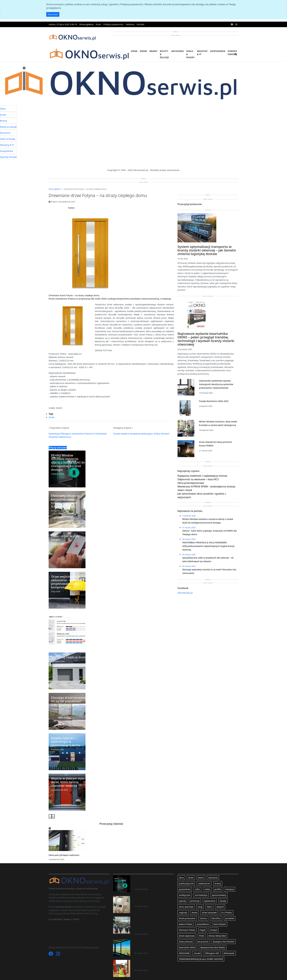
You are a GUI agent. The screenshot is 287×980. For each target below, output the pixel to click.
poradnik (230, 918)
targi (200, 907)
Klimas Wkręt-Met (217, 936)
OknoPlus (216, 918)
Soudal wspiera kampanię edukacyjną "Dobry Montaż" (141, 434)
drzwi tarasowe (209, 913)
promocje (195, 901)
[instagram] (236, 24)
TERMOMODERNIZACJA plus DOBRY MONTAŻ (201, 959)
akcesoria (213, 878)
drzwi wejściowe (187, 936)
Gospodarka (218, 51)
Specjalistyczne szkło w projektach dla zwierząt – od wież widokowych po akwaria (153, 944)
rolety (207, 889)
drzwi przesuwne (187, 918)
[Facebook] (51, 954)
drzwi (51, 417)
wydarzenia (210, 901)
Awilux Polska (185, 924)
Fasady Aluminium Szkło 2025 (214, 401)
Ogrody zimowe (232, 53)
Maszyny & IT (202, 53)
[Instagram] (58, 954)
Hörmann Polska (187, 930)
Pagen (203, 930)
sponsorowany (219, 895)
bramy (218, 883)
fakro (209, 907)
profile (218, 889)
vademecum (204, 883)
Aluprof (220, 907)
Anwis (194, 913)
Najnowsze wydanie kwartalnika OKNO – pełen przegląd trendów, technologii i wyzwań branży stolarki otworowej (206, 339)
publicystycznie (186, 883)
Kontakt (141, 24)
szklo (197, 889)
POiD (202, 936)
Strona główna (86, 24)
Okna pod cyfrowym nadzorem (64, 855)
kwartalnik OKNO (187, 947)
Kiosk (98, 24)
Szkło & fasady (190, 54)
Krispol (214, 930)
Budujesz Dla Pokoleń (224, 942)
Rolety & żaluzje (164, 54)
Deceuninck (203, 942)
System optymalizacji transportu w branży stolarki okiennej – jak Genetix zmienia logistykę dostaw (207, 250)
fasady (223, 901)
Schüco (203, 918)
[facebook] (232, 24)
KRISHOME (184, 953)
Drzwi (143, 51)
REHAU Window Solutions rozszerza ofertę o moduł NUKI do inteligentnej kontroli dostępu (153, 881)
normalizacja (201, 895)
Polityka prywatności (113, 24)
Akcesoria (178, 51)
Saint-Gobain (220, 924)
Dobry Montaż (186, 942)
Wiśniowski (229, 953)
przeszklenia (203, 924)
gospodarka (185, 889)
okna (181, 878)
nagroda (183, 913)
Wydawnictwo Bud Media (212, 947)
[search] (236, 56)
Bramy (154, 51)
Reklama (130, 24)
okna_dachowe (186, 907)
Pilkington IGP (212, 953)
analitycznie (185, 895)
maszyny (229, 889)
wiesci (201, 878)
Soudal (197, 953)
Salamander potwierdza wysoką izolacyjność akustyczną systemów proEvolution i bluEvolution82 (216, 384)
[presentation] (50, 816)
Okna (134, 51)
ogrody (182, 901)
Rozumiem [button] (53, 14)
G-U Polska (226, 913)
